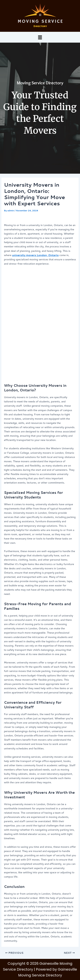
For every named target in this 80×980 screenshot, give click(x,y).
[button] (40, 37)
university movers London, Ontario (35, 255)
